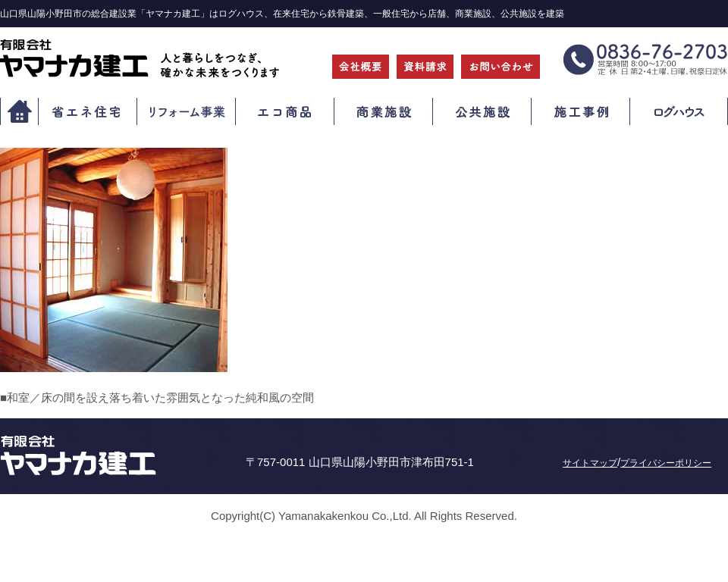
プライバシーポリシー (666, 463)
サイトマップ (590, 463)
